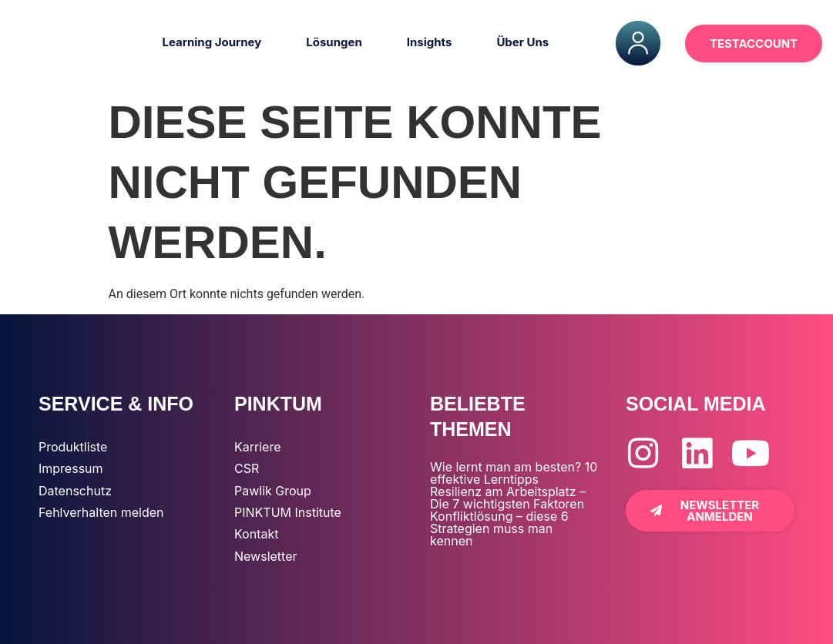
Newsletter (266, 556)
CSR (247, 468)
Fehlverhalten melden (101, 512)
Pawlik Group (273, 491)
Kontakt (256, 534)
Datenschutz (75, 491)
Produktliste (73, 447)
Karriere (257, 447)
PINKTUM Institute (288, 512)
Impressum (71, 468)
